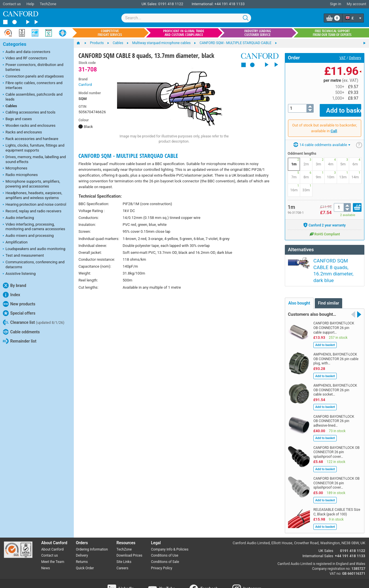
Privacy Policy (162, 553)
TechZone (48, 4)
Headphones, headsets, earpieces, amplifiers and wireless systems (33, 195)
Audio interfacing (18, 218)
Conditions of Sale (165, 546)
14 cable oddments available (322, 141)
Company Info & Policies (170, 534)
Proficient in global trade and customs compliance (184, 33)
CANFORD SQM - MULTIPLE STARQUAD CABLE (128, 156)
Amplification (15, 243)
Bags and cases (17, 119)
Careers (122, 553)
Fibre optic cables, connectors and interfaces (33, 85)
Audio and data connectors (27, 52)
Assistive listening (19, 274)
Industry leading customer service (258, 33)
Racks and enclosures (22, 133)
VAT (343, 58)
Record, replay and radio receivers (32, 211)
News (46, 553)
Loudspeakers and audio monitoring (34, 249)
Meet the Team (53, 546)
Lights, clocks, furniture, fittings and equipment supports (34, 148)
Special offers (19, 313)
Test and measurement (23, 256)
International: (203, 4)
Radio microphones (20, 175)
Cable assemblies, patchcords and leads (33, 97)
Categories (15, 44)
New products (19, 304)
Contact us (12, 4)
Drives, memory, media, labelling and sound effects (34, 159)
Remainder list (20, 341)
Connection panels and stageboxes (33, 77)
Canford (85, 85)
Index (12, 295)
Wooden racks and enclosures (29, 126)
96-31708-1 (296, 209)
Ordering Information (92, 534)
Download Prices (129, 540)
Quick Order (85, 553)
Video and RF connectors (25, 58)
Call (334, 127)
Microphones (15, 169)
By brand (15, 286)
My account (356, 4)
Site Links (124, 546)
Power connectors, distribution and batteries (33, 67)
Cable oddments (21, 332)
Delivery (355, 58)
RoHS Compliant (325, 230)
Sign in (335, 4)
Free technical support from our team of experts (332, 33)
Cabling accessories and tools (29, 113)
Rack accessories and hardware (31, 139)
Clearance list (34, 322)
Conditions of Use (165, 540)
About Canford (52, 534)
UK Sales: (149, 4)
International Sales (318, 540)
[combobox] (186, 18)
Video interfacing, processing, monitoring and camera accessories (34, 227)
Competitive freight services (110, 33)
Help (30, 4)
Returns (82, 546)
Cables (10, 106)
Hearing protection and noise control (35, 205)
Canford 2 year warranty (324, 221)
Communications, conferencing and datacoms (34, 264)
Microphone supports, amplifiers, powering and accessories (31, 184)
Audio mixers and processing (28, 236)
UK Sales (326, 535)
